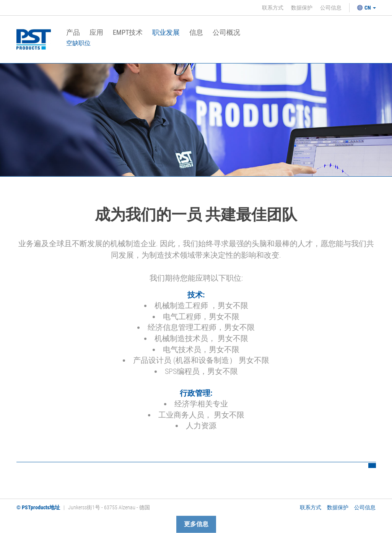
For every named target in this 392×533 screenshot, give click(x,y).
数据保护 (302, 8)
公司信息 (331, 8)
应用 (96, 33)
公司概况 (226, 33)
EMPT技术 (128, 33)
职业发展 (166, 33)
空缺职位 (78, 43)
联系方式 (273, 8)
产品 (73, 33)
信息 (196, 33)
